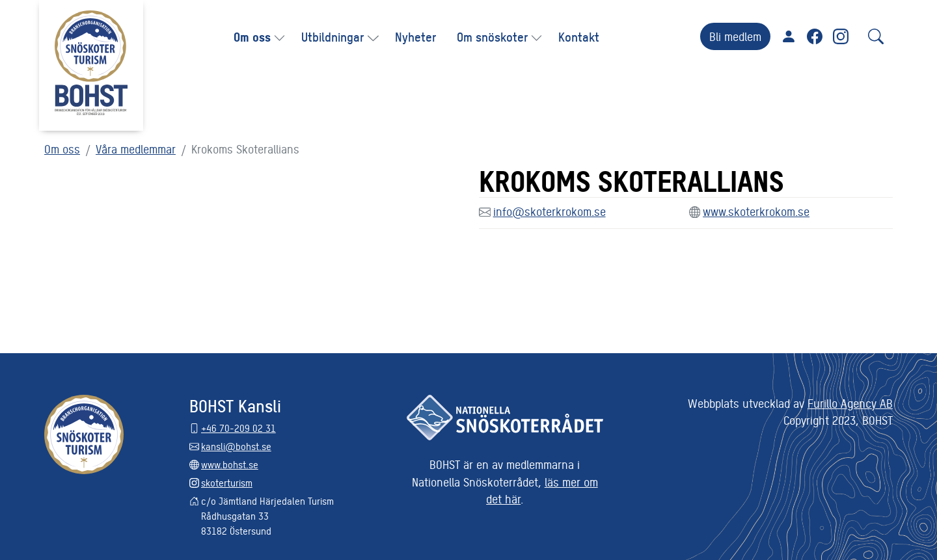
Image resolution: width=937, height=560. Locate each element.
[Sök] (876, 36)
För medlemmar (789, 36)
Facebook (815, 36)
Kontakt (579, 36)
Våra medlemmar (136, 149)
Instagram (841, 36)
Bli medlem (735, 36)
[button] (281, 37)
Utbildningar (333, 36)
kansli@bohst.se (236, 446)
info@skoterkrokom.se (550, 211)
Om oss (252, 36)
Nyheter (415, 36)
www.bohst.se (230, 464)
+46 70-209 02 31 (238, 428)
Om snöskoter (492, 36)
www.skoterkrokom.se (756, 211)
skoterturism (227, 482)
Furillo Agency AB (850, 403)
